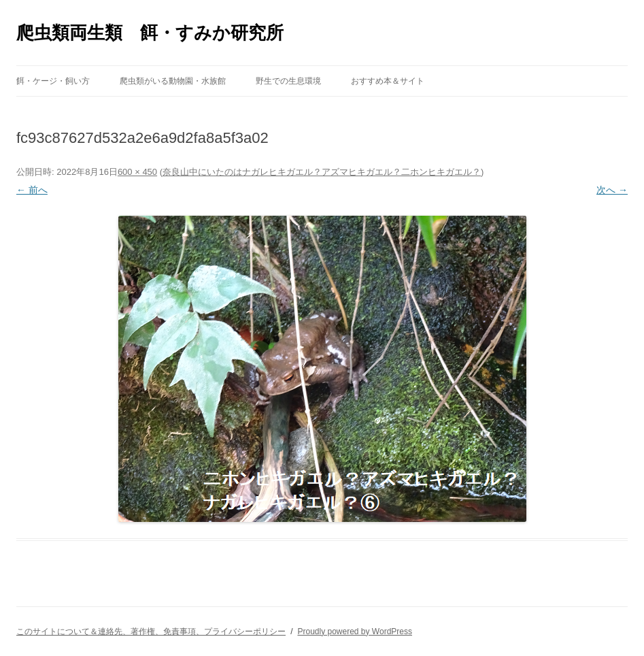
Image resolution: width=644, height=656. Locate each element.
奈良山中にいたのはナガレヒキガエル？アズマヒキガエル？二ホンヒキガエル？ (322, 172)
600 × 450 (137, 172)
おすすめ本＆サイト (388, 81)
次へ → (612, 190)
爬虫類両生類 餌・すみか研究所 (150, 33)
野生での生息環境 (288, 81)
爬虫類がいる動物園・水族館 (173, 81)
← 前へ (32, 190)
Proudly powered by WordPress (355, 632)
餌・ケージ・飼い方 (53, 81)
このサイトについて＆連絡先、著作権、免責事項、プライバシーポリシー (151, 632)
